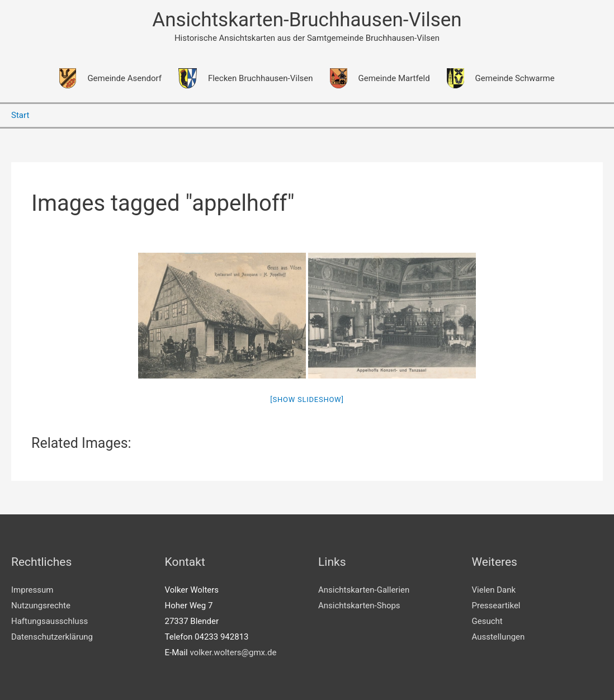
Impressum (32, 590)
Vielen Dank (494, 590)
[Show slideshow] (307, 399)
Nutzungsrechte (41, 606)
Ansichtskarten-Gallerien (364, 590)
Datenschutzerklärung (52, 637)
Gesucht (487, 621)
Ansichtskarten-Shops (359, 606)
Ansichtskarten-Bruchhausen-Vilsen (307, 20)
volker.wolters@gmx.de (233, 652)
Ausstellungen (499, 637)
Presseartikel (496, 606)
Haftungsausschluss (49, 621)
